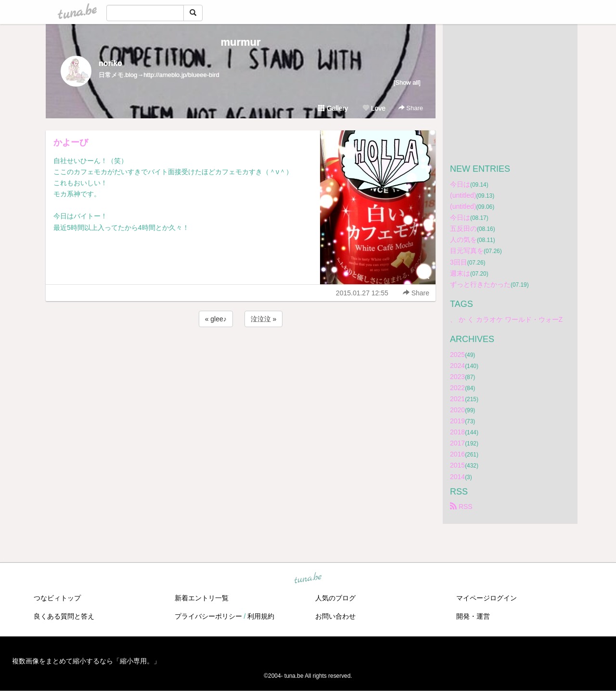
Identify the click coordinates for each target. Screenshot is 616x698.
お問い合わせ (335, 616)
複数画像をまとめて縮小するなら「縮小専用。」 (86, 661)
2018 (457, 432)
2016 (457, 454)
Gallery (333, 108)
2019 (457, 421)
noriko (110, 63)
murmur (240, 42)
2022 (457, 388)
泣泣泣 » (264, 319)
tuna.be (308, 578)
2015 (457, 465)
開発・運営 (473, 616)
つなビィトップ (57, 598)
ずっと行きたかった (480, 284)
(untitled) (463, 195)
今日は (460, 184)
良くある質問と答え (64, 616)
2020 (457, 410)
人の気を (463, 240)
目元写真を (467, 251)
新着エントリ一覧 (202, 598)
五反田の (463, 228)
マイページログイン (487, 598)
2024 (457, 366)
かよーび (71, 142)
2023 (457, 377)
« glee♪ (216, 319)
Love (374, 108)
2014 (457, 477)
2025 (457, 355)
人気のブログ (335, 598)
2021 (457, 399)
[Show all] (407, 82)
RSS (461, 507)
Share (411, 108)
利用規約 (261, 616)
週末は (460, 273)
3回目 (459, 262)
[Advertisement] (241, 355)
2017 (457, 443)
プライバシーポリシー (208, 616)
